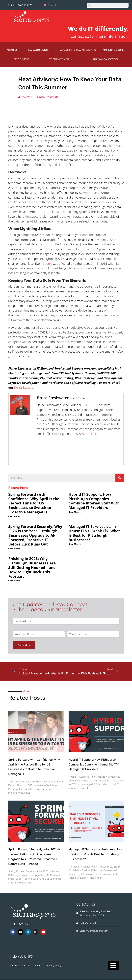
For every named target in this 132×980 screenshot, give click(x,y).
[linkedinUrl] (114, 451)
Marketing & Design (114, 50)
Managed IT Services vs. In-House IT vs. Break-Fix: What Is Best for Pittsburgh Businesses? (94, 533)
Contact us (80, 36)
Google (47, 264)
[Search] (120, 478)
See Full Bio (90, 434)
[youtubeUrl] (96, 451)
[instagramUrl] (79, 451)
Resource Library (19, 966)
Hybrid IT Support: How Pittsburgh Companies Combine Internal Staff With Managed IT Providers (94, 501)
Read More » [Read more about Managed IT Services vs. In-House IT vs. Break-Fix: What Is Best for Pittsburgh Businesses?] (75, 544)
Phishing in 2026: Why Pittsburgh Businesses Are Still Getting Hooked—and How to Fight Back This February (32, 568)
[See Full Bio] (99, 434)
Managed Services (40, 50)
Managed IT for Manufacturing (78, 50)
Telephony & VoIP (61, 59)
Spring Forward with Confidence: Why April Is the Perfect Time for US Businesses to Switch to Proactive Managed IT (34, 503)
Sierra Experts (23, 388)
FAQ (38, 966)
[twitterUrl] (62, 451)
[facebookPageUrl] (45, 451)
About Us (14, 50)
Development (21, 59)
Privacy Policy (54, 966)
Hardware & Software (106, 59)
